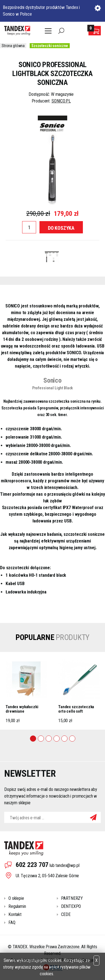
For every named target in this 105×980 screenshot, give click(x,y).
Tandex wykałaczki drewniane (22, 709)
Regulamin (17, 906)
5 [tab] (64, 739)
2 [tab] (41, 739)
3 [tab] (49, 739)
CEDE (66, 914)
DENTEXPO (71, 906)
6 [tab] (72, 739)
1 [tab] (33, 739)
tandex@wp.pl (67, 865)
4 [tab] (57, 739)
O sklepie (16, 898)
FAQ (12, 922)
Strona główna (13, 46)
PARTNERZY (72, 898)
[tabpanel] (26, 691)
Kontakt (15, 914)
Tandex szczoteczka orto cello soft (76, 709)
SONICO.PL (61, 101)
